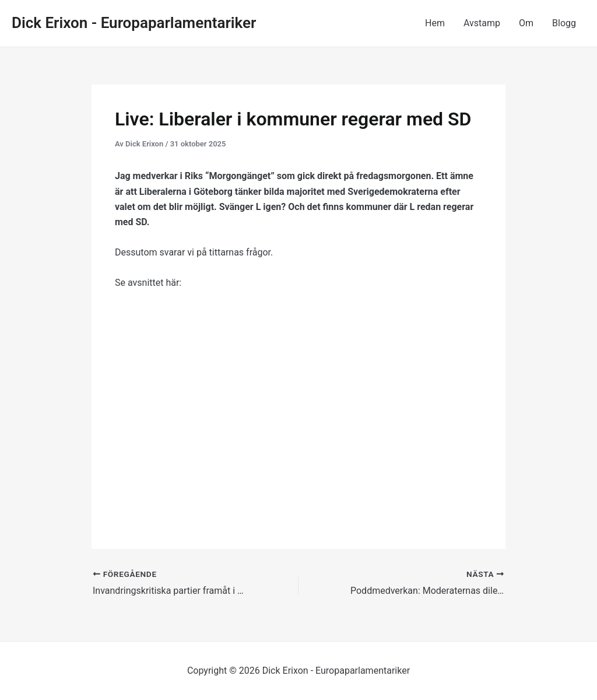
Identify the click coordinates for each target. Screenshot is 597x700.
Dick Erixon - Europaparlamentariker (134, 23)
